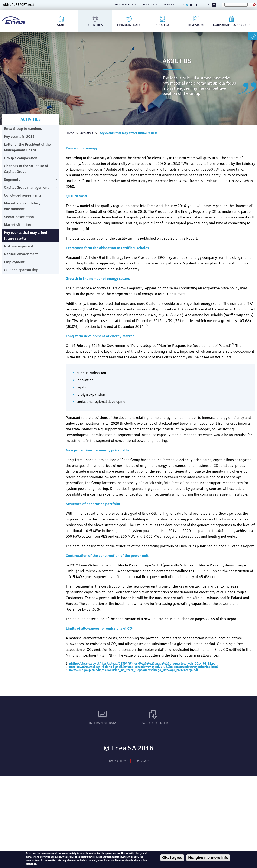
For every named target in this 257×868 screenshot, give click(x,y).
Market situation (18, 225)
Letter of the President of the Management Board (27, 147)
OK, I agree (172, 858)
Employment (14, 262)
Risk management (19, 246)
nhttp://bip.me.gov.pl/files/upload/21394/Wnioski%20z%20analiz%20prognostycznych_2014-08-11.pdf (143, 664)
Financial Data (129, 25)
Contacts (143, 761)
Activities (95, 25)
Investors (196, 25)
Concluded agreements (23, 195)
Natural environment (21, 254)
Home (70, 133)
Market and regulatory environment (22, 206)
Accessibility (117, 761)
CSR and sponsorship (21, 270)
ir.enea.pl (170, 5)
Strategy (162, 25)
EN (214, 5)
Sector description (19, 217)
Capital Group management (26, 187)
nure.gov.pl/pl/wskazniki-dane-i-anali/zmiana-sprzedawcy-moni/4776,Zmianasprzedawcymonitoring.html (144, 667)
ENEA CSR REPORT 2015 (125, 5)
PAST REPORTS (150, 5)
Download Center (153, 723)
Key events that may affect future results (128, 133)
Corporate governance (232, 25)
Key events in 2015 (19, 137)
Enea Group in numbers (23, 129)
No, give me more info (208, 858)
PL (208, 5)
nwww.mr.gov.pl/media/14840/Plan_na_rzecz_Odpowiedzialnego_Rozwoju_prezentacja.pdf (134, 670)
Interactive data (103, 723)
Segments (12, 180)
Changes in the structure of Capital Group (26, 169)
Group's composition (21, 158)
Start (61, 25)
